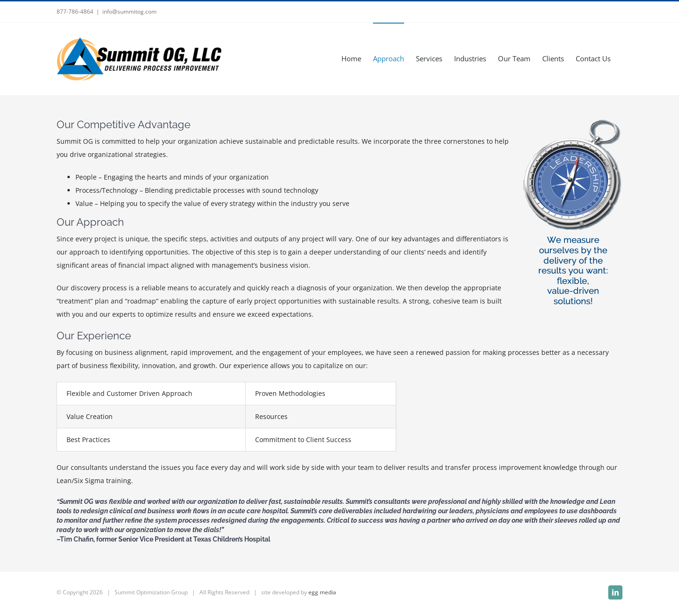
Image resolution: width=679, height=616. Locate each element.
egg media (322, 592)
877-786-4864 (75, 12)
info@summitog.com (129, 12)
